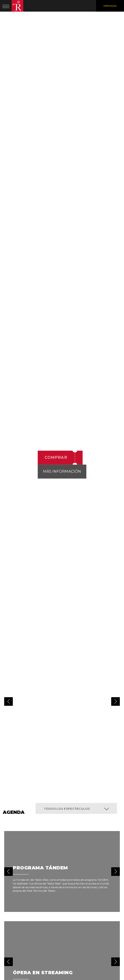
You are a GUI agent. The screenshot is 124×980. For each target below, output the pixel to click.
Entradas (110, 6)
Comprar (56, 457)
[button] (116, 701)
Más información (62, 471)
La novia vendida (64, 354)
